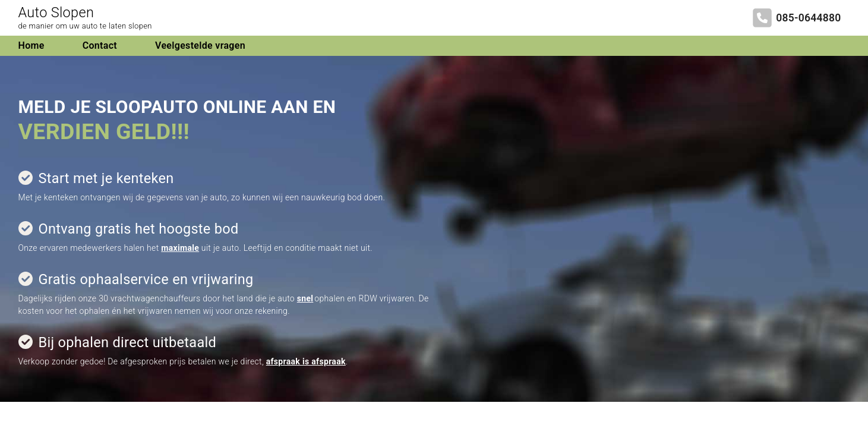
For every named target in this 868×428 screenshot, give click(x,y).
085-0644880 (808, 18)
